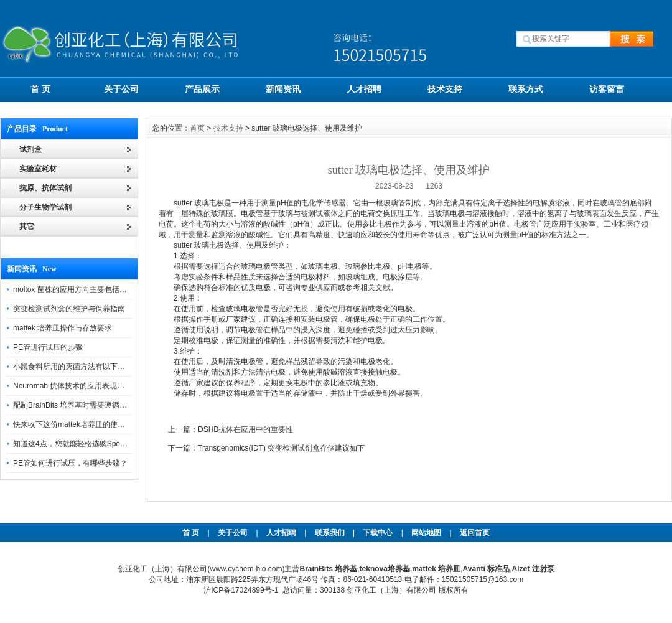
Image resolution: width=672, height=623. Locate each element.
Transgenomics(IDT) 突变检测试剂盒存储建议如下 (281, 448)
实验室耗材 (38, 169)
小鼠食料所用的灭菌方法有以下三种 (73, 367)
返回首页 (475, 533)
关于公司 (121, 89)
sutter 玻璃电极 (199, 203)
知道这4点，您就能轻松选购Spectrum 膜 (81, 444)
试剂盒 (30, 149)
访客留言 (607, 89)
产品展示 (202, 89)
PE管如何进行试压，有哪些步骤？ (70, 463)
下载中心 (378, 533)
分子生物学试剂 (45, 207)
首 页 (40, 89)
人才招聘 (364, 89)
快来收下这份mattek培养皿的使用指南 (77, 424)
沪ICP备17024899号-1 (241, 590)
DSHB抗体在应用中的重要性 (245, 429)
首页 (197, 128)
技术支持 (445, 89)
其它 (27, 227)
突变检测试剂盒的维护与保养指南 (69, 309)
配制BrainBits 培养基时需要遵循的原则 (77, 405)
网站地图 (426, 533)
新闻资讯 (283, 89)
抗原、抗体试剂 (45, 188)
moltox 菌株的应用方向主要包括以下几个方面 (89, 289)
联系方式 (526, 89)
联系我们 (330, 533)
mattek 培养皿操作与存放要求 (63, 328)
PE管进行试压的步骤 (48, 347)
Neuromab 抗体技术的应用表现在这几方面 (84, 386)
